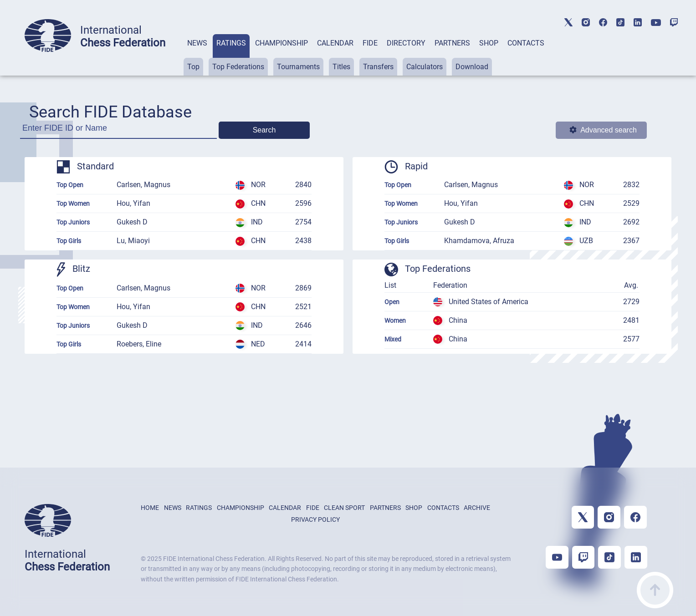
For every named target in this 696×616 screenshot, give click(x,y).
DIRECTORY (406, 43)
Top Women (73, 204)
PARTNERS (452, 43)
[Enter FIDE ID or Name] (118, 131)
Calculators (425, 67)
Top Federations (238, 67)
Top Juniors (73, 222)
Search (264, 130)
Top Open (70, 185)
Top (193, 67)
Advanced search (603, 130)
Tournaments (298, 67)
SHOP (489, 43)
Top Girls (69, 241)
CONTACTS (526, 43)
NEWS (197, 43)
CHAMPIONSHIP (281, 43)
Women (395, 321)
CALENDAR (335, 43)
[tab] (197, 55)
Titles (341, 67)
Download (472, 67)
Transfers (378, 67)
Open (392, 302)
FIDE (370, 43)
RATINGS (231, 43)
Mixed (393, 339)
